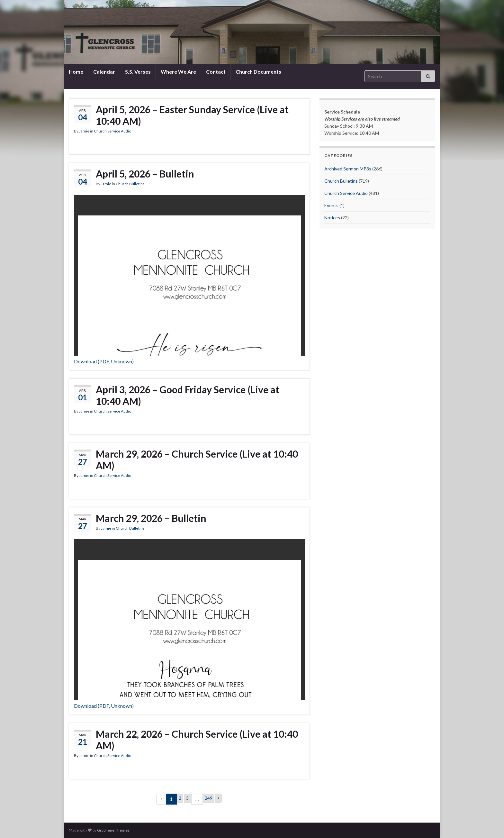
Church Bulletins (130, 184)
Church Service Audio (113, 131)
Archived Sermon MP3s (348, 169)
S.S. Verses (138, 72)
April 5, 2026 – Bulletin (145, 174)
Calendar (104, 72)
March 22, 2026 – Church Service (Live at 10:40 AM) (197, 740)
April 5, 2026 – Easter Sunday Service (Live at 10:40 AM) (192, 115)
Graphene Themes (113, 830)
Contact (216, 72)
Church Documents (258, 72)
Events (331, 205)
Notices (332, 218)
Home (76, 72)
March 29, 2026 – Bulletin (151, 518)
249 (209, 798)
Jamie (84, 131)
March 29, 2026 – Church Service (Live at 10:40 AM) (197, 460)
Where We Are (178, 72)
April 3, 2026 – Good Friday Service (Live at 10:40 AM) (188, 395)
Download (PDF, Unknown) (104, 361)
